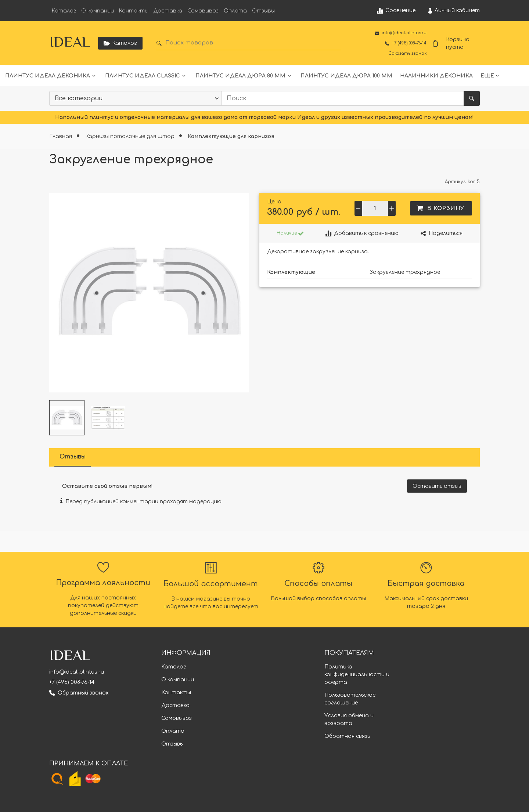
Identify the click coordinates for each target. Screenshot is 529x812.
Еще (487, 76)
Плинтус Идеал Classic (143, 76)
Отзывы (263, 11)
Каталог (64, 11)
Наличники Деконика (436, 76)
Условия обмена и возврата (349, 719)
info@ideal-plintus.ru (77, 672)
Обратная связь (347, 736)
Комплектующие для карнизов (231, 136)
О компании (98, 11)
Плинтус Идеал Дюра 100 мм (346, 76)
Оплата (235, 11)
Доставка (168, 11)
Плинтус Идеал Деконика (48, 76)
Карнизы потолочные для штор (131, 136)
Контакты (134, 11)
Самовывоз (203, 11)
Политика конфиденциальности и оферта (357, 675)
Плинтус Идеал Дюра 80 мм (240, 76)
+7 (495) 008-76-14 (72, 682)
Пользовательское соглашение (350, 699)
